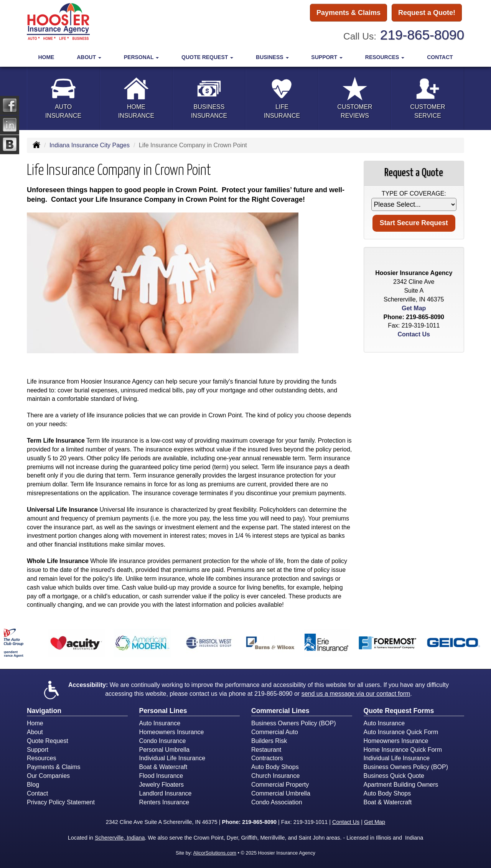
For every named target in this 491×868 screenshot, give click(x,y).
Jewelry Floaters (161, 785)
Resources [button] (385, 57)
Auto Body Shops (275, 767)
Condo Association (277, 802)
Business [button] (272, 57)
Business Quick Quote (394, 776)
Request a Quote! (427, 13)
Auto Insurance (160, 723)
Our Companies (48, 776)
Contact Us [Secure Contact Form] (414, 334)
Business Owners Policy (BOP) (294, 723)
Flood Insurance (161, 776)
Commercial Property (280, 785)
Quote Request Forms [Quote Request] (399, 711)
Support (38, 750)
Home (46, 57)
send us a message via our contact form (356, 694)
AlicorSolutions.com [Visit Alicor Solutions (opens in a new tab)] (215, 853)
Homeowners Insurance (172, 732)
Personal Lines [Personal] (163, 711)
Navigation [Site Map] (44, 711)
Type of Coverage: (414, 194)
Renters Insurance (164, 802)
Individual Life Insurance (172, 758)
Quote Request (48, 741)
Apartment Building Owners (401, 785)
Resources (41, 758)
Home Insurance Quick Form (403, 750)
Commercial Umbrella (281, 793)
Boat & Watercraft (163, 767)
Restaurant (266, 750)
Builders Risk (269, 741)
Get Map (414, 308)
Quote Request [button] (207, 57)
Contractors (267, 758)
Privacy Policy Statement (61, 802)
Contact (440, 57)
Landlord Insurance (166, 793)
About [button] (89, 57)
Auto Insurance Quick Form (401, 732)
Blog (33, 785)
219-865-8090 (422, 35)
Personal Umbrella (165, 750)
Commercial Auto (275, 732)
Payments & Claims (348, 13)
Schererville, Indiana (120, 838)
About (35, 732)
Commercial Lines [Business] (280, 711)
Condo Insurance (163, 741)
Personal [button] (141, 57)
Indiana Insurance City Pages (90, 145)
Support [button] (327, 57)
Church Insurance (275, 776)
